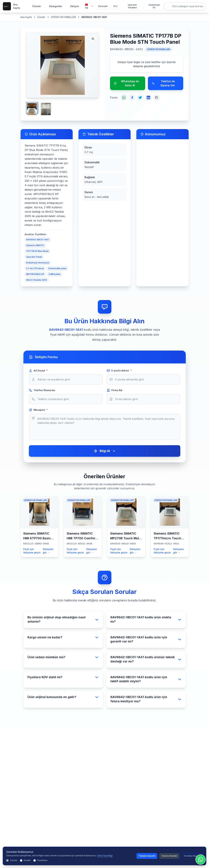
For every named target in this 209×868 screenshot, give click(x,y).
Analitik (25, 860)
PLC (116, 6)
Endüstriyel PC (154, 6)
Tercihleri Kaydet (192, 856)
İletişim (75, 6)
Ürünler (37, 6)
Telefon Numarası (42, 390)
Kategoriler (56, 6)
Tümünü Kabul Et (147, 856)
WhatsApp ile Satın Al (126, 83)
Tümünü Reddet (169, 856)
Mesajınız (38, 410)
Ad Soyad (38, 371)
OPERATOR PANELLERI (63, 17)
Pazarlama (40, 860)
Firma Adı (115, 390)
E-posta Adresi (119, 371)
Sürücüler (103, 6)
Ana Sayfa (17, 6)
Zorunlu (12, 860)
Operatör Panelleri (132, 6)
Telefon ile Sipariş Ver (163, 83)
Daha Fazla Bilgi (105, 856)
